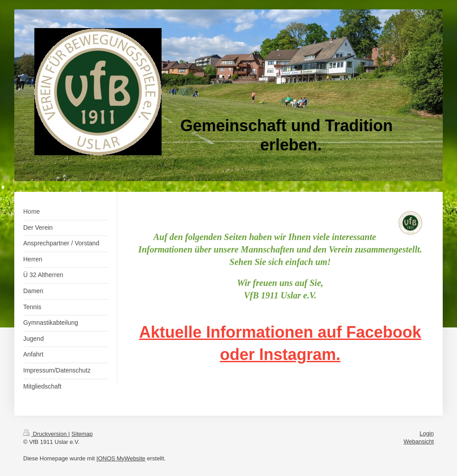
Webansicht (419, 441)
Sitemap (82, 434)
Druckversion (46, 434)
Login (427, 433)
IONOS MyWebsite (121, 458)
